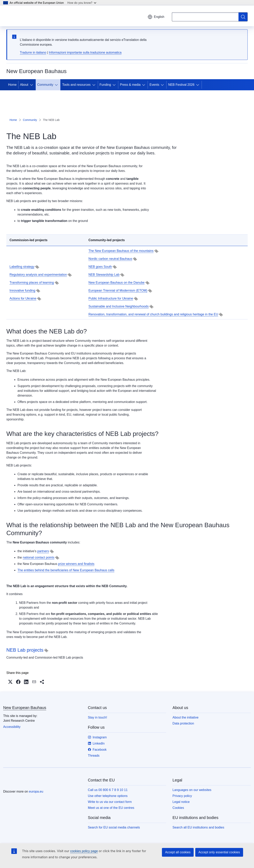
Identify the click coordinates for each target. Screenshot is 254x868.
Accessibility (12, 727)
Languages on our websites (192, 790)
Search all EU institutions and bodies (198, 827)
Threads (94, 756)
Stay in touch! (98, 717)
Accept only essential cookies (219, 852)
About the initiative (185, 717)
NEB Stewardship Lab (104, 275)
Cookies (178, 808)
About (24, 85)
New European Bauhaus (25, 708)
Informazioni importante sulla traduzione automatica (85, 53)
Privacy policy (182, 796)
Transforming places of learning (32, 283)
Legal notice (181, 802)
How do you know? (82, 3)
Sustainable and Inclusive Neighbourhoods (119, 306)
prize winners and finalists (76, 564)
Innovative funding (22, 290)
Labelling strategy (22, 267)
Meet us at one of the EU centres (111, 808)
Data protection (183, 723)
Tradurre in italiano (33, 53)
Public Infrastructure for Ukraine (111, 298)
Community (45, 85)
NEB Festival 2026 (181, 85)
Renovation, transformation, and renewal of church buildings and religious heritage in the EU (153, 314)
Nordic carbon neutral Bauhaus (110, 259)
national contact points (39, 557)
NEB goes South (100, 267)
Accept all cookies (178, 852)
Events (154, 85)
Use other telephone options (108, 796)
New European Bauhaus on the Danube (117, 283)
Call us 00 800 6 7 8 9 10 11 (108, 790)
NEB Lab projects (25, 650)
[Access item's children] (32, 85)
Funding (105, 85)
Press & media (130, 85)
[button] (10, 682)
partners (43, 551)
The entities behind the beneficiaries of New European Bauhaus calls (66, 570)
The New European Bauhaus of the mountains (121, 251)
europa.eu (36, 791)
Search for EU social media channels (114, 827)
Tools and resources (76, 85)
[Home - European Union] (26, 16)
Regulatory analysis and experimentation (38, 275)
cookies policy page (84, 851)
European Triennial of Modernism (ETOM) (118, 290)
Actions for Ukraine (23, 298)
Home (12, 85)
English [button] (156, 17)
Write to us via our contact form (110, 802)
